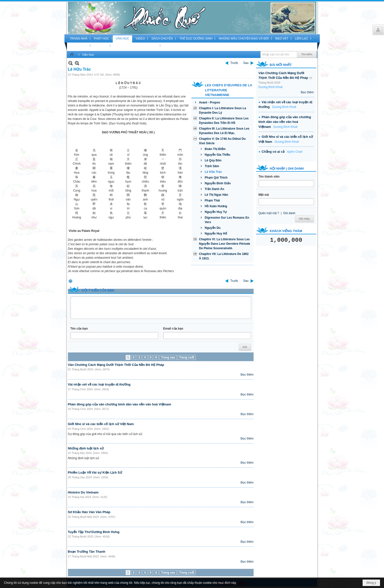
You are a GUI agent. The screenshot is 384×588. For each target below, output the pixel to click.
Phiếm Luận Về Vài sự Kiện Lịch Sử (95, 472)
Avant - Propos (210, 102)
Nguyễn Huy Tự (216, 212)
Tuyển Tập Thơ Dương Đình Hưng (94, 532)
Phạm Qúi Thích (216, 178)
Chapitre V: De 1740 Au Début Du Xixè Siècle (222, 141)
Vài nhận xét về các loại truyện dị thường (99, 384)
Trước (234, 63)
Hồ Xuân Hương (216, 206)
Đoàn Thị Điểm (215, 149)
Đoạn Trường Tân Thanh (87, 552)
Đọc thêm (247, 375)
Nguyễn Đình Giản (218, 183)
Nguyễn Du (213, 228)
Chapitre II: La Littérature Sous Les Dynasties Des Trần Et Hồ (224, 121)
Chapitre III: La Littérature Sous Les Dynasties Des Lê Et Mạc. (224, 131)
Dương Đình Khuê (271, 87)
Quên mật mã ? (269, 213)
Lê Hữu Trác (213, 172)
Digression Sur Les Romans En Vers (227, 220)
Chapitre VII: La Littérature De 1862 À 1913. (224, 256)
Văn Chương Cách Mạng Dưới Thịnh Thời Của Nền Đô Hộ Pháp (116, 365)
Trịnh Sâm (212, 166)
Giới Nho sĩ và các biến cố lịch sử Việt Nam (101, 424)
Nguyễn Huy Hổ (216, 234)
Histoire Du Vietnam (83, 492)
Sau (246, 63)
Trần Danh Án (215, 189)
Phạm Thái (212, 200)
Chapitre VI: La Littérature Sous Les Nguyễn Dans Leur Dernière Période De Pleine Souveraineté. (225, 244)
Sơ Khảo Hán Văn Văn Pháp (89, 512)
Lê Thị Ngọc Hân (217, 195)
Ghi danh (289, 213)
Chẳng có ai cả (273, 152)
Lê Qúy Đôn (213, 160)
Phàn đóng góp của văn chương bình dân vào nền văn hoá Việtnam (120, 404)
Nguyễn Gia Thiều (218, 155)
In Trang (70, 281)
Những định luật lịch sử (86, 448)
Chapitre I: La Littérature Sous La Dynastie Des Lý (223, 110)
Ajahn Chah (295, 152)
